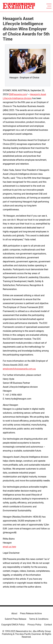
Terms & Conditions (39, 619)
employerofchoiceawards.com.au (19, 369)
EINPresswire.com (18, 94)
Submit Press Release (15, 619)
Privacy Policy (34, 625)
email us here (9, 547)
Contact (48, 625)
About (14, 613)
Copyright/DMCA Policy (13, 625)
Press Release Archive (31, 613)
